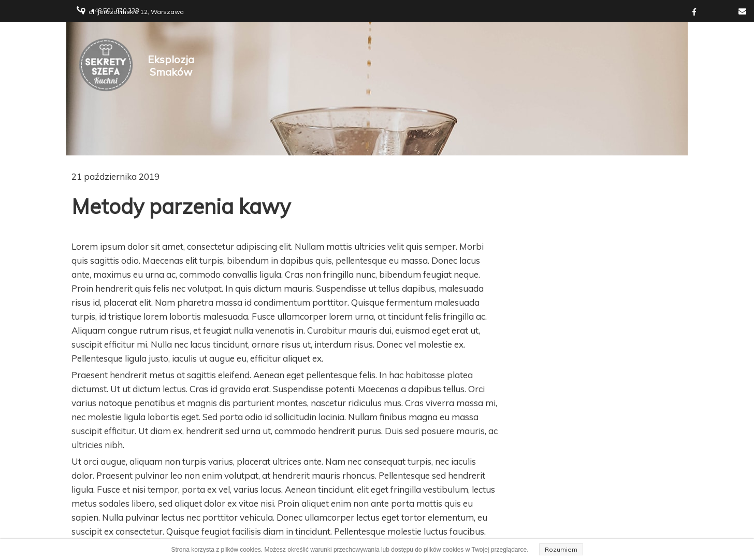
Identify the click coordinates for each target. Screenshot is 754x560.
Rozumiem (561, 549)
